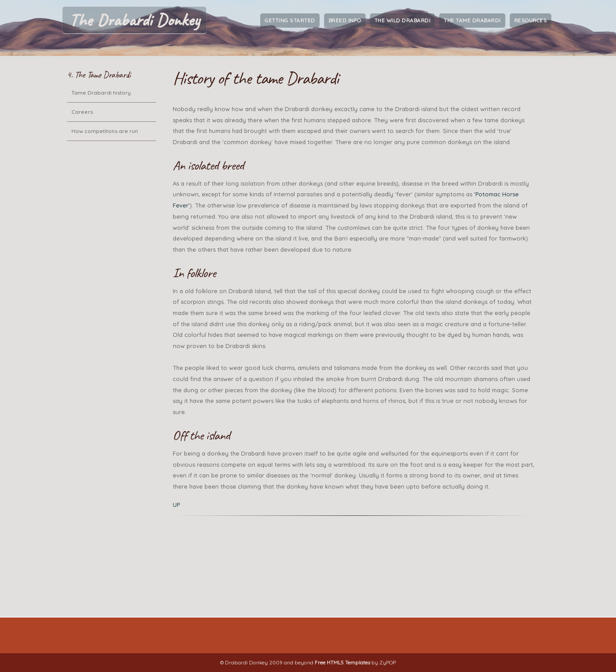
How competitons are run (105, 131)
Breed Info (345, 20)
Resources (531, 20)
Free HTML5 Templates (342, 662)
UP (176, 505)
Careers (82, 112)
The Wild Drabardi (403, 20)
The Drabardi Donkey (134, 20)
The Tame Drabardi (472, 20)
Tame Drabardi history (101, 93)
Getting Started (290, 20)
